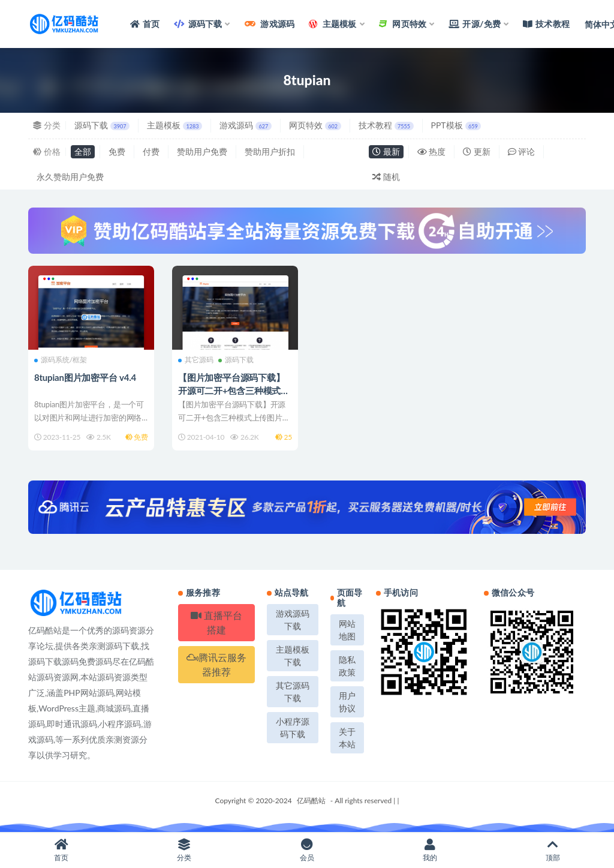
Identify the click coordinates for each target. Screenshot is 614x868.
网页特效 (315, 125)
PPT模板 (456, 125)
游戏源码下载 (293, 620)
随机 (386, 177)
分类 (184, 850)
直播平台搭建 (216, 622)
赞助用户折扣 (270, 151)
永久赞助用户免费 (70, 177)
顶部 (553, 850)
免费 (117, 151)
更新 (477, 151)
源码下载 (102, 125)
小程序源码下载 (293, 728)
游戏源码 (246, 125)
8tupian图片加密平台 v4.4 (85, 377)
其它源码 (196, 360)
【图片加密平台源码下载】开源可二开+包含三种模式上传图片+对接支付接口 (234, 391)
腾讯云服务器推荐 (216, 664)
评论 (522, 151)
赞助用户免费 (202, 151)
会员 (307, 850)
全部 (83, 151)
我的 (430, 850)
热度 (432, 151)
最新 (386, 151)
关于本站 (347, 738)
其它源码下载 (293, 692)
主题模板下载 (293, 656)
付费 (151, 151)
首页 (61, 850)
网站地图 (347, 630)
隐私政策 (347, 666)
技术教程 (386, 125)
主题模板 (174, 125)
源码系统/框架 (61, 360)
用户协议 (347, 702)
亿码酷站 (311, 801)
